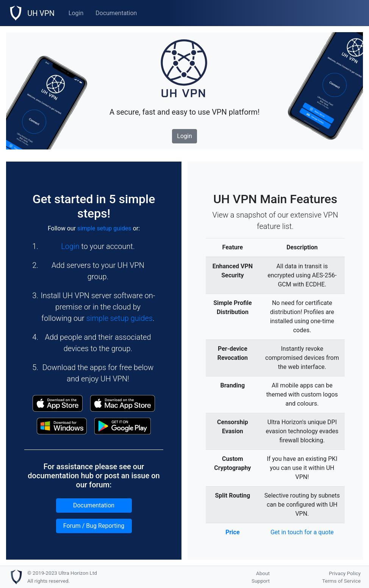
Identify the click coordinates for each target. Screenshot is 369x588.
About (263, 573)
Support (261, 581)
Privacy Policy (345, 573)
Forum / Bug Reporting (94, 526)
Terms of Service (341, 581)
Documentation (116, 13)
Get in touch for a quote (302, 532)
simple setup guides (104, 228)
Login (76, 13)
